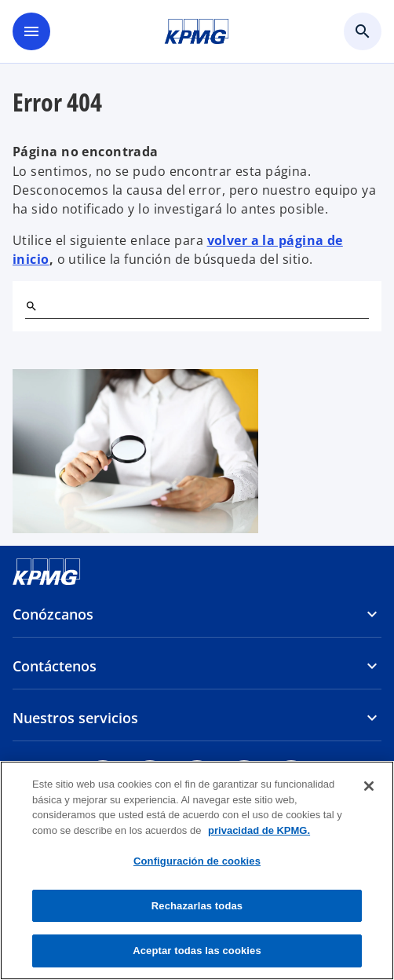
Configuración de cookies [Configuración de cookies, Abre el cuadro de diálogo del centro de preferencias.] (197, 861)
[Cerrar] (369, 786)
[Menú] (31, 31)
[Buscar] (31, 306)
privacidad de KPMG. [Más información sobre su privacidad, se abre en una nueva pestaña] (259, 830)
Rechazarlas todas (197, 906)
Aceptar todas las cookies (197, 951)
